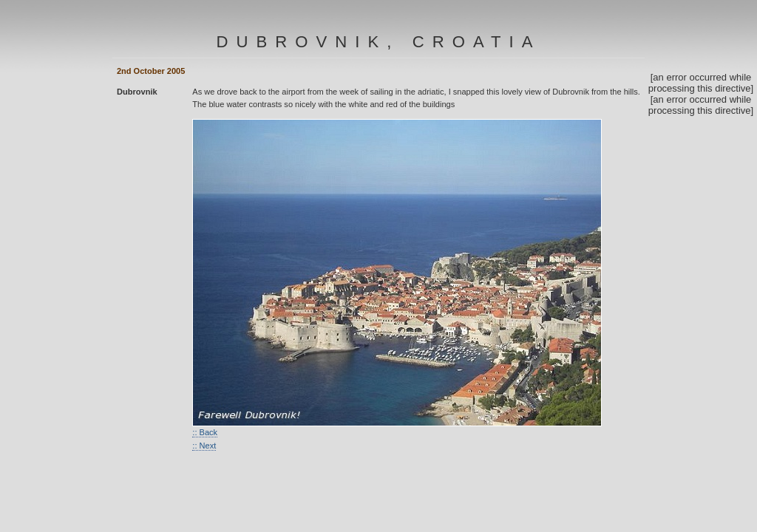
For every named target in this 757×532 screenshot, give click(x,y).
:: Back (205, 432)
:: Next (204, 446)
